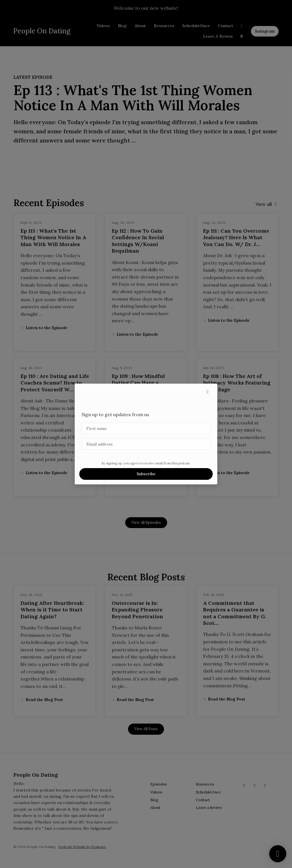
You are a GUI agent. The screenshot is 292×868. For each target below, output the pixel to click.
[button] (208, 392)
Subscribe (146, 474)
